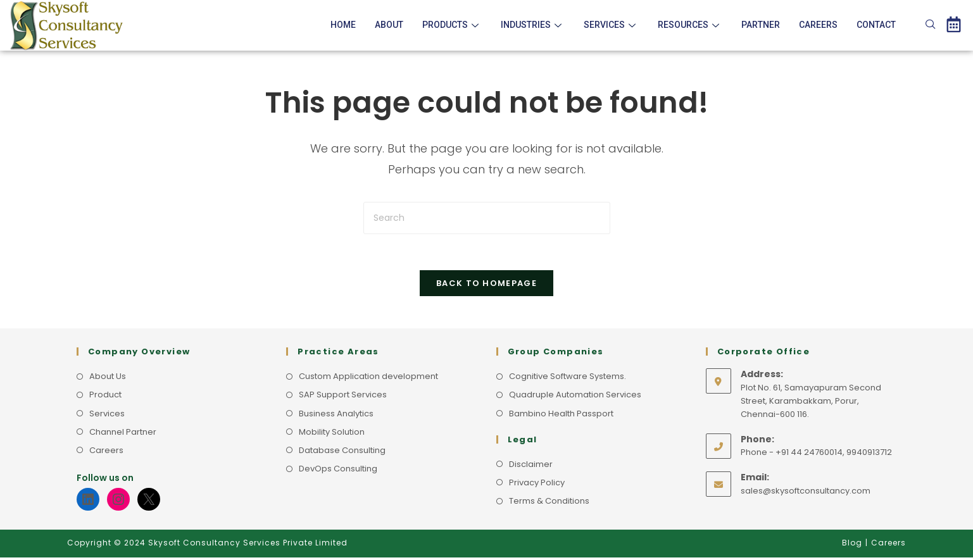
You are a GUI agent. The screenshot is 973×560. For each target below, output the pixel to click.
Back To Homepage (486, 286)
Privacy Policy (537, 485)
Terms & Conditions (549, 503)
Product (105, 398)
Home (343, 25)
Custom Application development (368, 379)
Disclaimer (531, 467)
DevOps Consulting (338, 471)
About (389, 25)
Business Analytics (336, 416)
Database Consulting (342, 453)
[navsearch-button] (931, 25)
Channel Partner (123, 434)
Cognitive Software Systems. (568, 379)
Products (452, 25)
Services (611, 25)
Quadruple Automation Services (575, 398)
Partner (761, 25)
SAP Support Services (343, 398)
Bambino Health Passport (561, 416)
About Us (108, 379)
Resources (690, 25)
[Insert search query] (487, 218)
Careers (818, 25)
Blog (852, 545)
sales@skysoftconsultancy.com (806, 493)
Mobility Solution (332, 434)
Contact (876, 25)
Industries (533, 25)
